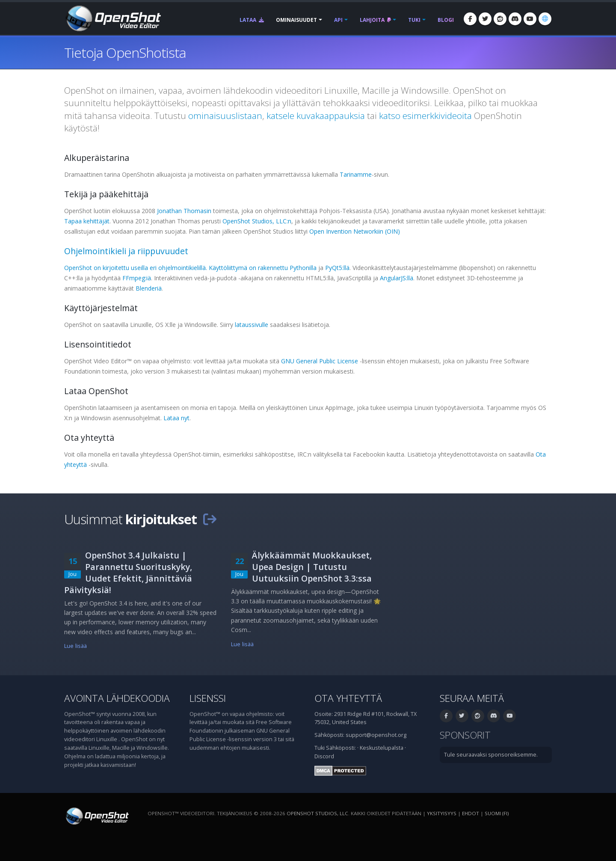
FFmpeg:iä (137, 278)
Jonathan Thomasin (184, 211)
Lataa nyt (176, 418)
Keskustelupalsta (382, 748)
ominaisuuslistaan (225, 116)
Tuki (414, 20)
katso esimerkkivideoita (425, 116)
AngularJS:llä (397, 278)
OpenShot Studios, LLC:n (257, 221)
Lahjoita (375, 20)
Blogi (446, 20)
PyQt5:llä (337, 268)
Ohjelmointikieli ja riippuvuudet (126, 251)
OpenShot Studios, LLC (317, 813)
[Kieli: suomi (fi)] (545, 19)
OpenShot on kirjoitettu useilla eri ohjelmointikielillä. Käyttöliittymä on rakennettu (177, 268)
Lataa (252, 20)
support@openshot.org (376, 735)
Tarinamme (356, 174)
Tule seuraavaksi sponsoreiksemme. (491, 755)
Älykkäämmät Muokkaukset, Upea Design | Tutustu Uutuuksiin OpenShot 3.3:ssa (312, 567)
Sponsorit (465, 735)
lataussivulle (252, 325)
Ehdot (471, 813)
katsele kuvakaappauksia (316, 116)
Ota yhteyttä (348, 698)
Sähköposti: (341, 748)
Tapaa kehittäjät (87, 221)
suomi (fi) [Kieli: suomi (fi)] (497, 813)
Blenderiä (149, 288)
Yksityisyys (442, 813)
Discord (324, 756)
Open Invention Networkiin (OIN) (355, 231)
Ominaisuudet (296, 20)
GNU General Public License (320, 361)
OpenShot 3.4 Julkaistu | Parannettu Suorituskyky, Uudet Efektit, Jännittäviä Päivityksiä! (128, 573)
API (338, 20)
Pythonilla (303, 268)
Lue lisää (76, 646)
